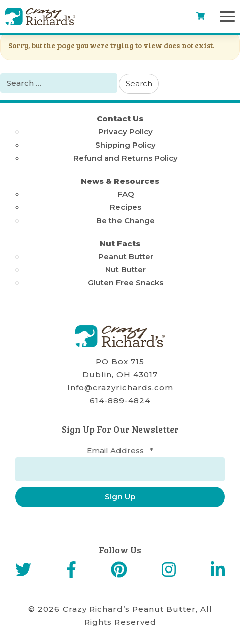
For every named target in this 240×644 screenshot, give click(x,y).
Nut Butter (126, 270)
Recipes (126, 207)
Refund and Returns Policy (126, 158)
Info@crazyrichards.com (120, 387)
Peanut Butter (126, 257)
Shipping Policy (126, 145)
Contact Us (120, 119)
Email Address (120, 450)
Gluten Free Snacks (126, 283)
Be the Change (126, 220)
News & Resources (120, 181)
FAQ (126, 194)
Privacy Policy (126, 132)
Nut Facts (120, 243)
